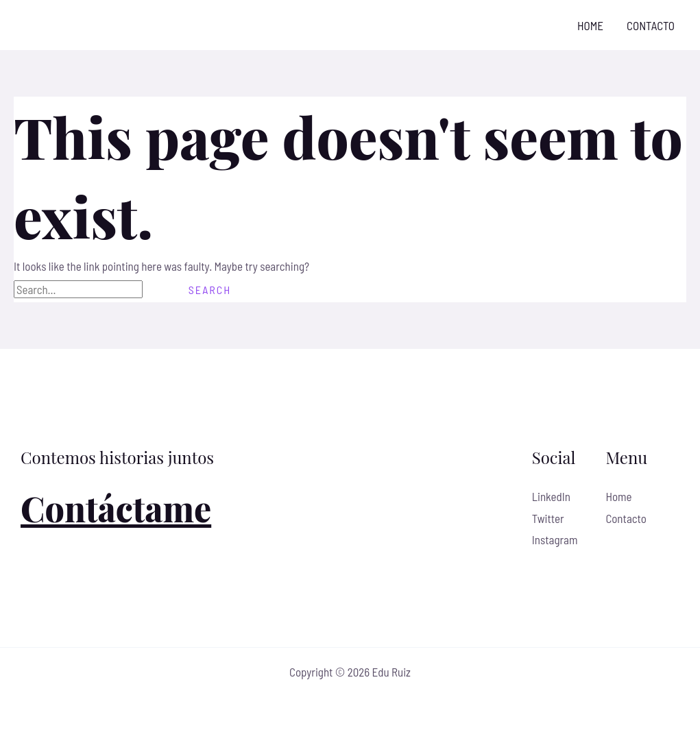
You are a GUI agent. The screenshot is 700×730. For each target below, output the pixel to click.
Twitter (548, 518)
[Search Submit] (158, 290)
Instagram (555, 539)
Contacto (651, 25)
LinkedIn (551, 496)
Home (590, 25)
